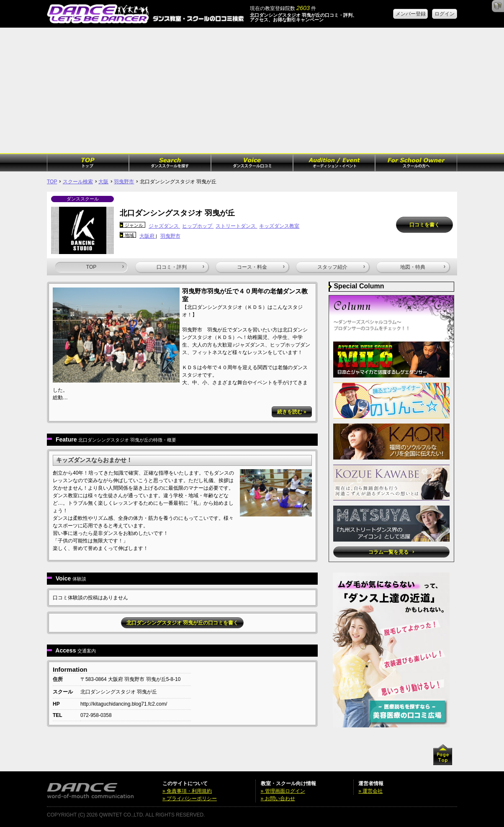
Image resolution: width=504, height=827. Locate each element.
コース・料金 (261, 267)
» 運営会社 (370, 791)
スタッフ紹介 (341, 267)
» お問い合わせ (278, 799)
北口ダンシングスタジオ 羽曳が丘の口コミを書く (182, 623)
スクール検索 (78, 182)
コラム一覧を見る (391, 552)
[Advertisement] (252, 90)
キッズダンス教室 (279, 226)
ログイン (445, 14)
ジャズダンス (164, 226)
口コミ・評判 (180, 267)
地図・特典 (423, 267)
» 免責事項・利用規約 (187, 791)
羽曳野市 (124, 182)
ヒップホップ (198, 226)
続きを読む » (292, 412)
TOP (52, 182)
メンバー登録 (411, 14)
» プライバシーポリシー (190, 799)
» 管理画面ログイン (283, 791)
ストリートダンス (236, 226)
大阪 (103, 182)
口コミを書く (424, 225)
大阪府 (148, 236)
